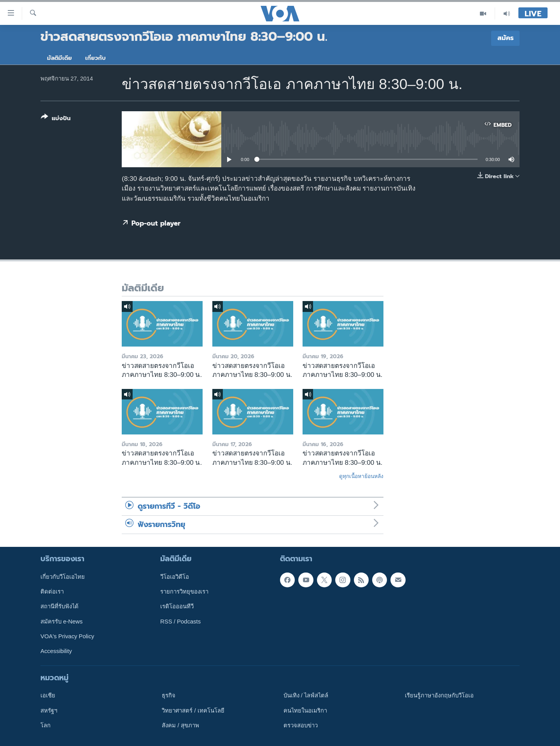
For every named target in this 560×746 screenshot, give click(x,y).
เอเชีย (48, 695)
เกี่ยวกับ (95, 58)
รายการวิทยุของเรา (184, 592)
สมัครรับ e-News (62, 622)
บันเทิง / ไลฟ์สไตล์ (306, 695)
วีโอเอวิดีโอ (175, 577)
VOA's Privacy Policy (67, 636)
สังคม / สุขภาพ (180, 725)
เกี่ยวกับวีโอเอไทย (63, 577)
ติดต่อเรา (52, 592)
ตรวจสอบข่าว (301, 725)
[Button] (56, 119)
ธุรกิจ (169, 695)
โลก (45, 725)
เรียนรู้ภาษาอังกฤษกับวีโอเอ (439, 695)
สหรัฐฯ (49, 711)
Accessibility (56, 651)
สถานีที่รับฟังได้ (59, 606)
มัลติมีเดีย (59, 58)
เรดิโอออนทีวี (177, 606)
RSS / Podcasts (180, 622)
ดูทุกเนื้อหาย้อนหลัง (361, 476)
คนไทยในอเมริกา (305, 711)
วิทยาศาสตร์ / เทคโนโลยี (193, 711)
